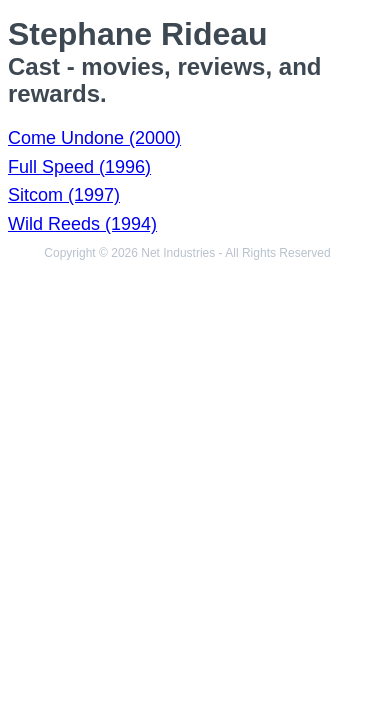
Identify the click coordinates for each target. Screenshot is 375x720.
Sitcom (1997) (64, 195)
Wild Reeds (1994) (82, 224)
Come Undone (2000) (94, 138)
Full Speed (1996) (79, 167)
